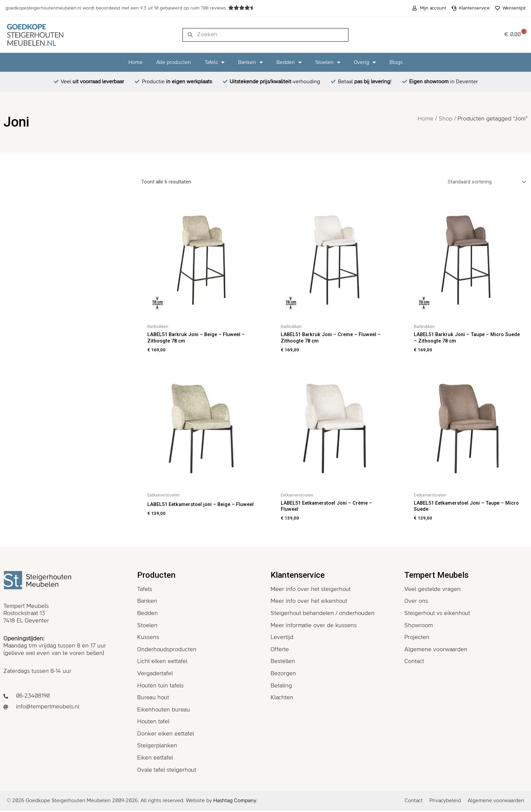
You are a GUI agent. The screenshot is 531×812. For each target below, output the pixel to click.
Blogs (396, 62)
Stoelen (328, 62)
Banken (250, 62)
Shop (445, 119)
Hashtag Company (235, 802)
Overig (365, 62)
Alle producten (174, 62)
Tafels (215, 62)
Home (135, 62)
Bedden (289, 62)
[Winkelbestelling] (486, 182)
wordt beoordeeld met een (117, 8)
